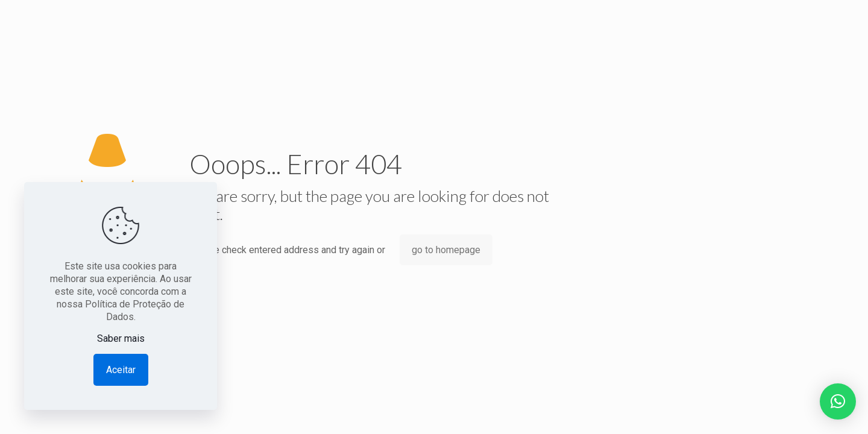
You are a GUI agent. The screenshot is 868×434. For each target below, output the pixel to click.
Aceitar (121, 370)
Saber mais (121, 338)
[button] (838, 401)
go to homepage (446, 250)
